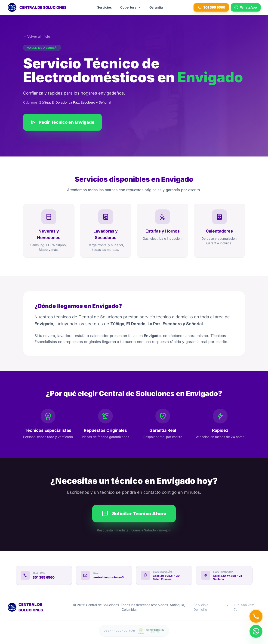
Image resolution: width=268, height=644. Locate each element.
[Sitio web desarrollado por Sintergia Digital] (134, 631)
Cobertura (131, 7)
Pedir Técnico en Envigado (62, 122)
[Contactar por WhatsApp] (256, 629)
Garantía (156, 7)
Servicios (105, 7)
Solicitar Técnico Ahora (134, 514)
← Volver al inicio (37, 36)
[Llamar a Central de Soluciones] (256, 616)
